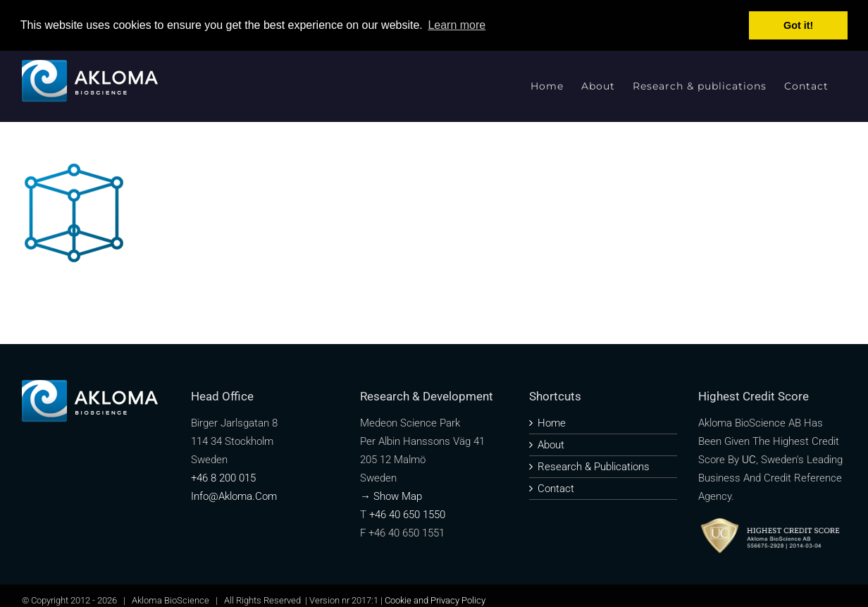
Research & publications (594, 467)
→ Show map (391, 496)
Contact (556, 489)
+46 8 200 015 (223, 478)
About (551, 445)
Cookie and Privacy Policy (435, 600)
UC (749, 460)
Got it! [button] (798, 25)
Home (552, 423)
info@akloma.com (234, 496)
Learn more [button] (457, 25)
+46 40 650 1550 (407, 515)
